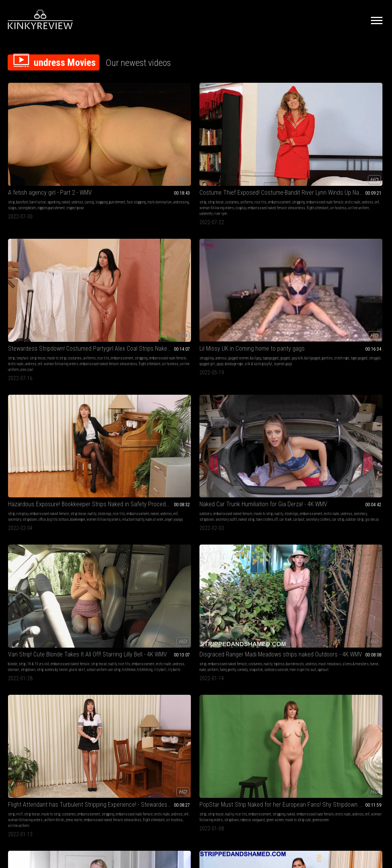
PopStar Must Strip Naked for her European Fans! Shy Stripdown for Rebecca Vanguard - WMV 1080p (350, 242)
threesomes (136, 595)
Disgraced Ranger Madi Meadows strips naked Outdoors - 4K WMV (196, 242)
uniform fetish (290, 269)
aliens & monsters (191, 263)
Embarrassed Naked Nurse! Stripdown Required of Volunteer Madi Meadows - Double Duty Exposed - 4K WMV (119, 357)
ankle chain (216, 613)
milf (250, 252)
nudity (337, 144)
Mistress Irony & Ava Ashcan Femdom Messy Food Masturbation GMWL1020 (42, 688)
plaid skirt (142, 269)
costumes (118, 138)
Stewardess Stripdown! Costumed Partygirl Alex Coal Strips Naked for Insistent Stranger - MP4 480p (196, 128)
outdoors (14, 252)
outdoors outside (174, 275)
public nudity (247, 590)
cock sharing (180, 395)
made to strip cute (347, 275)
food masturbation (47, 710)
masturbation (18, 698)
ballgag (295, 138)
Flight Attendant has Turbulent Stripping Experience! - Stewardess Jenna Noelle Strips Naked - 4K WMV (273, 242)
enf (128, 149)
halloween (15, 492)
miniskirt (51, 378)
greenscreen (370, 275)
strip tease (101, 138)
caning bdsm (17, 155)
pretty (186, 269)
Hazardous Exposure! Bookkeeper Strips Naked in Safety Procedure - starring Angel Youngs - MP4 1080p (273, 465)
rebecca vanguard (369, 269)
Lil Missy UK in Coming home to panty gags (273, 128)
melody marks (189, 618)
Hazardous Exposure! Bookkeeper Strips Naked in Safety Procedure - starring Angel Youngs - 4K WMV (350, 128)
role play (330, 138)
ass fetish (41, 590)
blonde (90, 252)
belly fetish (16, 590)
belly (29, 590)
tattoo (21, 475)
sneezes (321, 601)
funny (178, 269)
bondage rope (273, 155)
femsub (28, 710)
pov (196, 372)
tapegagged (247, 144)
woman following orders (206, 155)
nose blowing (348, 590)
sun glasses (206, 378)
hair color (339, 595)
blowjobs (105, 595)
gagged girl (246, 155)
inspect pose (65, 155)
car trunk (64, 269)
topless (177, 258)
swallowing (103, 590)
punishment (54, 144)
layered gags (259, 161)
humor (209, 263)
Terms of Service (172, 782)
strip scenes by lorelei (117, 269)
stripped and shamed (50, 395)
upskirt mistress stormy (39, 607)
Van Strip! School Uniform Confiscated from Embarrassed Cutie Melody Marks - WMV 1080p (196, 580)
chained (190, 601)
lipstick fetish (172, 378)
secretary (375, 149)
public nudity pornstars (282, 595)
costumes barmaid (46, 492)
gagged (261, 144)
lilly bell (91, 281)
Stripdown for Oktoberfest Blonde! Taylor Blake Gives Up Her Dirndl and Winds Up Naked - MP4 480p (42, 465)
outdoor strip (64, 275)
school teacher (30, 613)
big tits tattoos (351, 155)
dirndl (65, 492)
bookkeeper (371, 155)
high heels (197, 367)
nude (218, 263)
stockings (350, 144)
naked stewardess (351, 395)
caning (26, 144)
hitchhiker (127, 275)
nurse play (141, 372)
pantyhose (36, 378)
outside (90, 492)
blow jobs (281, 367)
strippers (91, 601)
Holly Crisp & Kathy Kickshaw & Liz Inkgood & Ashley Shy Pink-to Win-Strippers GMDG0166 (273, 580)
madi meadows (110, 395)
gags (259, 155)
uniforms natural (97, 378)
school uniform (172, 601)
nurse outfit (93, 384)
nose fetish (366, 590)
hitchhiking (143, 275)
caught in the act (31, 390)
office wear (105, 492)
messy (67, 710)
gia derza (15, 281)
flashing (259, 595)
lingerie (167, 367)
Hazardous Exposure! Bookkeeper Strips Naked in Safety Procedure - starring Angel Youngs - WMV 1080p (196, 465)
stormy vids (56, 601)
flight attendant (126, 161)
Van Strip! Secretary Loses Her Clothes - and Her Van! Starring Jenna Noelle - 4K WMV (119, 465)
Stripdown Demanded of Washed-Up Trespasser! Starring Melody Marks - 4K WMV (42, 357)
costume (91, 395)
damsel (145, 263)
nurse (89, 390)
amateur (27, 595)
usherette (127, 167)
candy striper (103, 390)
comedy (197, 269)
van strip (124, 498)
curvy (71, 590)
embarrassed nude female (195, 149)
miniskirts (49, 595)
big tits (295, 367)
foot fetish (181, 367)
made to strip (211, 138)
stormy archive (36, 601)
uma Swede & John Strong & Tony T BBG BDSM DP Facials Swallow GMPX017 (119, 580)
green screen (324, 275)
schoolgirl (220, 595)
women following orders (332, 161)
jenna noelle (247, 275)
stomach (14, 607)
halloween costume (45, 498)
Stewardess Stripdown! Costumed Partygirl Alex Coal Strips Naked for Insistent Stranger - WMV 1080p (350, 357)
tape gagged (276, 149)
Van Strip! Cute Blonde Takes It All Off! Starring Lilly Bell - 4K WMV (119, 242)
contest (254, 601)
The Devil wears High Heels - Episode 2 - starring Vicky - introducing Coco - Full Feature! (196, 357)
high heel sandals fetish (204, 384)
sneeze (373, 595)
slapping (38, 144)
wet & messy (44, 704)
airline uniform (109, 167)
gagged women (278, 138)
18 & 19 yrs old (115, 252)
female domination (42, 698)
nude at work (205, 498)
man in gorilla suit (200, 275)
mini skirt (26, 384)
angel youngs (337, 167)
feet (215, 372)
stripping (115, 144)
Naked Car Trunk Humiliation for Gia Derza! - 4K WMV (42, 242)
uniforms (132, 138)
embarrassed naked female (357, 138)
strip (11, 138)
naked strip (25, 269)
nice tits (146, 138)
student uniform (196, 613)
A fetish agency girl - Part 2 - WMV (42, 128)
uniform (167, 269)
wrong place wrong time (130, 492)
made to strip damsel (100, 504)
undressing (55, 149)
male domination (34, 149)
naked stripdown (56, 390)
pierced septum (19, 498)
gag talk (273, 144)
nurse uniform (120, 378)
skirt (20, 601)
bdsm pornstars (111, 601)
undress (14, 144)
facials (136, 590)
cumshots (213, 367)
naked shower (357, 595)
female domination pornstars (29, 715)
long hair (176, 138)
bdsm (89, 590)
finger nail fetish (180, 372)
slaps (69, 149)
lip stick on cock (195, 390)
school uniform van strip (102, 275)
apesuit (220, 275)
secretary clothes (28, 275)
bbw (37, 595)
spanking (54, 138)
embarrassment (96, 144)
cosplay (115, 155)
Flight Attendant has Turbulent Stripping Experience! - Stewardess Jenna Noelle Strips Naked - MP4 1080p (350, 465)
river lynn (142, 167)
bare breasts (193, 258)
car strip (47, 275)
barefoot (22, 138)
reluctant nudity (362, 161)
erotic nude (104, 149)
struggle (291, 149)
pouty (28, 492)
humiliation (38, 138)
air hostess (185, 167)
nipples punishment (41, 155)
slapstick (211, 269)
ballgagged (288, 144)
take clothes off (45, 269)
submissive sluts (21, 704)
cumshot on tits (201, 395)
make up (189, 378)
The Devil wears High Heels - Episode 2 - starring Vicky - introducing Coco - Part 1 (273, 357)
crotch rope (258, 149)
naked (66, 138)
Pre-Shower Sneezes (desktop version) (350, 580)
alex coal (373, 395)
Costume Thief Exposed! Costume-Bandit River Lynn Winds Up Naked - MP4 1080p (119, 128)
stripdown (323, 155)
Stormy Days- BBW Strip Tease (42, 580)
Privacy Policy (224, 782)
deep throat (121, 590)
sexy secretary (139, 487)
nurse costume (141, 378)
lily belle (105, 281)
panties (244, 149)
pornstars (119, 595)
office (335, 155)
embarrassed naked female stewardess (191, 161)
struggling (246, 138)
